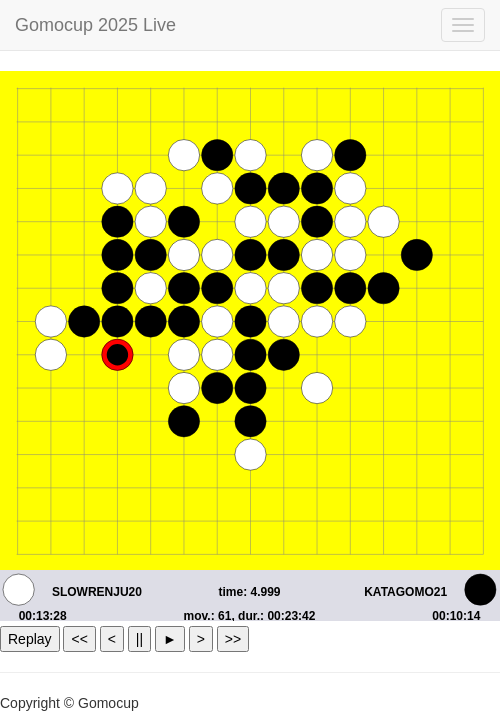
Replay (30, 639)
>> (233, 639)
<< (79, 639)
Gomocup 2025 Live (95, 25)
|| (139, 639)
